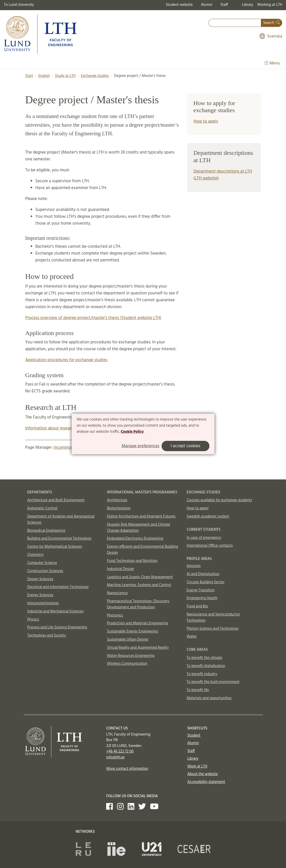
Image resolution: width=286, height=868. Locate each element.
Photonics (115, 615)
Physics (33, 620)
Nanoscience (117, 593)
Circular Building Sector (206, 582)
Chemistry (36, 555)
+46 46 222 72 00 (120, 752)
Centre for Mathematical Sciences (55, 547)
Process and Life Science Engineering (57, 627)
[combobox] (235, 23)
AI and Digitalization (203, 574)
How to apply (206, 121)
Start (29, 76)
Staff (224, 5)
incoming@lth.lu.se (71, 448)
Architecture (117, 500)
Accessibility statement (206, 782)
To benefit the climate (205, 658)
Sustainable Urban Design (128, 640)
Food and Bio (197, 606)
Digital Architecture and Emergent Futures (141, 516)
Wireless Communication (127, 664)
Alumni (207, 5)
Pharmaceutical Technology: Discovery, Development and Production (138, 604)
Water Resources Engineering (131, 656)
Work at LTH (197, 766)
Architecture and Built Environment (56, 500)
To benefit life (198, 690)
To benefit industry (202, 674)
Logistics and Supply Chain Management (140, 577)
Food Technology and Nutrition (132, 561)
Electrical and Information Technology (58, 587)
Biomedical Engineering (46, 531)
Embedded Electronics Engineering (135, 539)
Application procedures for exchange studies (66, 360)
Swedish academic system (208, 516)
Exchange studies (95, 76)
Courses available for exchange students (219, 500)
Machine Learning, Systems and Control (139, 585)
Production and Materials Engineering (137, 623)
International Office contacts (210, 546)
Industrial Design (120, 569)
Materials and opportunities (209, 698)
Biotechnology (119, 508)
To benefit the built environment (213, 682)
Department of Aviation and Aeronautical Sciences (61, 520)
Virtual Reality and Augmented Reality (138, 648)
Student (194, 736)
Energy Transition (201, 590)
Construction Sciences (45, 571)
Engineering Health (202, 598)
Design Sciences (40, 579)
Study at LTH (65, 76)
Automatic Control (42, 508)
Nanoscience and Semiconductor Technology (213, 617)
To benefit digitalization (206, 666)
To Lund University (19, 5)
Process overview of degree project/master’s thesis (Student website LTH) (93, 318)
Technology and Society (47, 636)
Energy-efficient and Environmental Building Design (142, 550)
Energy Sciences (40, 595)
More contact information (127, 769)
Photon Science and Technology (213, 629)
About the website (202, 774)
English (44, 76)
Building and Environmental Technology (60, 539)
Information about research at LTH (57, 428)
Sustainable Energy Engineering (132, 631)
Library (248, 5)
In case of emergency (204, 538)
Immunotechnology (43, 603)
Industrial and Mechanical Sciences (56, 611)
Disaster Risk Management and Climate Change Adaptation (139, 528)
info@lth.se (115, 757)
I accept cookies (186, 446)
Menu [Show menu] (272, 63)
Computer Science (42, 563)
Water (192, 637)
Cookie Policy (132, 431)
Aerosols (194, 566)
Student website (179, 5)
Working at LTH (270, 5)
